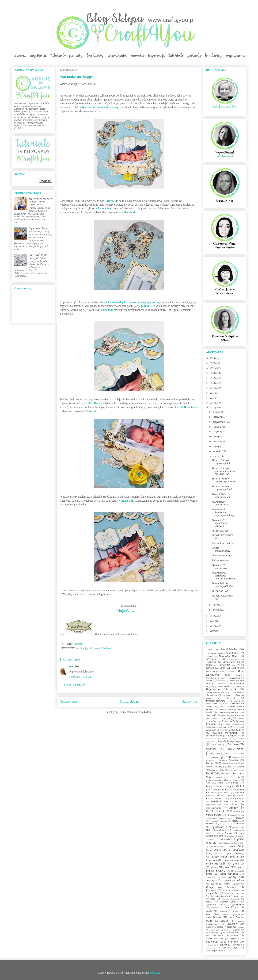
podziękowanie (229, 843)
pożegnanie (219, 846)
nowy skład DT (226, 824)
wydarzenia (233, 935)
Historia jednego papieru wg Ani (221, 462)
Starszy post (190, 702)
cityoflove (221, 684)
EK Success (214, 718)
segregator (229, 893)
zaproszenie (211, 948)
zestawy (210, 951)
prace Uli (222, 871)
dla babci (237, 692)
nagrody (240, 818)
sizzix (212, 899)
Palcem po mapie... (222, 560)
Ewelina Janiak (216, 721)
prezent (238, 871)
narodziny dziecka (219, 821)
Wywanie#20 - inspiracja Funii (221, 496)
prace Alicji (236, 846)
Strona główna (130, 702)
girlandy (221, 730)
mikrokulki (211, 805)
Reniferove (211, 890)
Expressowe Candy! (38, 228)
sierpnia (217, 432)
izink (218, 754)
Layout (235, 783)
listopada (218, 417)
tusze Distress (213, 917)
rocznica (236, 890)
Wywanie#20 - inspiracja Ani (220, 503)
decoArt (234, 689)
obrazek (240, 824)
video (230, 927)
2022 (213, 363)
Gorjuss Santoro (236, 730)
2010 (213, 626)
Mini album (230, 804)
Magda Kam (220, 790)
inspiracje (82, 648)
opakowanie (227, 833)
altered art (212, 659)
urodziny (232, 924)
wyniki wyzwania (214, 939)
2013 (213, 408)
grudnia (217, 412)
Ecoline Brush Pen (235, 716)
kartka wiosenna (234, 770)
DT (216, 704)
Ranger (210, 887)
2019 (213, 378)
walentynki (224, 930)
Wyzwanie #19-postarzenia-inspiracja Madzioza (223, 576)
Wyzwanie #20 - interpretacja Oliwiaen (220, 523)
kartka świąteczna (214, 767)
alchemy (209, 656)
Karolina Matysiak (228, 760)
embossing (227, 718)
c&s (223, 678)
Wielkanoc (234, 933)
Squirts (209, 902)
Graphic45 (234, 736)
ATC (238, 665)
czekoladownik (224, 687)
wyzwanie (233, 942)
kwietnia (217, 451)
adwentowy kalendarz (216, 653)
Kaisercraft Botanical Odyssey (100, 107)
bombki (231, 671)
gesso (209, 730)
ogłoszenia (218, 827)
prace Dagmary (236, 853)
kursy (208, 783)
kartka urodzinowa (235, 767)
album (233, 653)
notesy (235, 821)
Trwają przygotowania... (222, 549)
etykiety (241, 718)
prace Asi (218, 853)
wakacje (212, 930)
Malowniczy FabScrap (223, 543)
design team (211, 692)
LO (90, 648)
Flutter (229, 724)
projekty (232, 877)
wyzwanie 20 (211, 945)
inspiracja (211, 749)
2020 (213, 373)
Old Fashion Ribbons (217, 830)
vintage (241, 927)
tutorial (224, 921)
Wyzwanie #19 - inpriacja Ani (220, 567)
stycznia (217, 610)
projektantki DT (213, 877)
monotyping (211, 818)
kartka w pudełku (217, 770)
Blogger (155, 973)
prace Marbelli (215, 864)
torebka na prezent (231, 914)
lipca (215, 437)
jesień (226, 754)
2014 (213, 403)
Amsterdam (212, 662)
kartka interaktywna (231, 764)
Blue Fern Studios (229, 668)
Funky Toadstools (213, 727)
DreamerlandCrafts (216, 701)
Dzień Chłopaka (226, 710)
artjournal (225, 665)
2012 (213, 616)
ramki (238, 884)
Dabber (238, 687)
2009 (213, 631)
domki (209, 698)
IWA (70, 666)
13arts (209, 650)
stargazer (227, 905)
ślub (227, 907)
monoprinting (235, 815)
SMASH (237, 899)
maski (221, 799)
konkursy (238, 773)
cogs (213, 687)
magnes (227, 793)
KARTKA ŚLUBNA (38, 255)
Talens (209, 911)
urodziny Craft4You (215, 927)
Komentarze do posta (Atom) (136, 712)
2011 (213, 621)
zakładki (237, 945)
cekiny (209, 681)
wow (208, 935)
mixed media (214, 815)
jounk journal (238, 754)
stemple (240, 905)
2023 (213, 358)
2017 (213, 388)
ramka (227, 884)
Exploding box (213, 724)
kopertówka (221, 777)
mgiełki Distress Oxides (224, 802)
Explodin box (233, 721)
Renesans (231, 887)
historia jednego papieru (231, 741)
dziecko (222, 707)
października (219, 422)
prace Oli (238, 864)
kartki (209, 773)
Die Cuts (225, 692)
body (222, 671)
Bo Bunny (211, 671)
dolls (238, 695)
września (217, 427)
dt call (225, 704)
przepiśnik (226, 880)
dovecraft (231, 698)
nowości (210, 824)
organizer (231, 836)
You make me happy (222, 556)
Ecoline (218, 715)
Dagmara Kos (214, 689)
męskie (241, 799)
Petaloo (215, 843)
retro (225, 890)
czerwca (217, 442)
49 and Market (228, 649)
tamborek (223, 911)
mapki (222, 796)
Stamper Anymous (229, 902)
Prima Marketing (229, 874)
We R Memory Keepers (215, 933)
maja (215, 446)
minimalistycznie (213, 808)
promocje (211, 880)
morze (221, 818)
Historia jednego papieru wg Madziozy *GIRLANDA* (224, 471)
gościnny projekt (214, 736)
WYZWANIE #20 (220, 531)
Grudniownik (211, 739)
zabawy (224, 945)
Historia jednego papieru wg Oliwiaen (224, 480)
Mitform (237, 812)
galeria (226, 727)
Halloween (226, 739)
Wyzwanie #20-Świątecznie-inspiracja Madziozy (223, 512)
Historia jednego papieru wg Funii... (223, 488)
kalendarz (236, 757)
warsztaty (236, 930)
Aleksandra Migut (228, 656)
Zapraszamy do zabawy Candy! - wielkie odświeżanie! (40, 202)
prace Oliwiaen (102, 648)
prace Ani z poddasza (229, 850)
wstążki (220, 936)
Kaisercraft (216, 757)
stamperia (211, 905)
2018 (213, 383)
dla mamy (226, 695)
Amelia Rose (233, 659)
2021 (213, 368)
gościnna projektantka (225, 733)
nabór (230, 818)
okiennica (236, 827)
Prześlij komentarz (74, 685)
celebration (220, 681)
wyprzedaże (235, 939)
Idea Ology (233, 744)
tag (237, 907)
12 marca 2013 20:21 (79, 677)
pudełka (240, 880)
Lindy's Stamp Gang (219, 786)
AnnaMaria (229, 662)
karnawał (210, 760)
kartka (210, 763)
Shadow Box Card (222, 896)
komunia (225, 774)
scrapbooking (213, 893)
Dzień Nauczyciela (226, 713)
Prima (209, 874)
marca (216, 456)
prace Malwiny (231, 860)
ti (233, 911)
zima (221, 951)
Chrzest (232, 681)
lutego (216, 605)
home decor (217, 744)
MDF (232, 799)
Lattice (109, 201)
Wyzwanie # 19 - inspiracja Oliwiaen (223, 585)
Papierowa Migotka (232, 839)
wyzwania (212, 942)
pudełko (215, 884)
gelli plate (237, 727)
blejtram (210, 668)
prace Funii (219, 857)
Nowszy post (68, 702)
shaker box (239, 896)
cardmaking (235, 678)
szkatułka (216, 908)
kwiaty (221, 783)
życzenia (230, 951)
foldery (238, 724)
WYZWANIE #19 (220, 591)
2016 (213, 393)
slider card (225, 899)
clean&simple (237, 684)
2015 (213, 398)
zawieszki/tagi (230, 948)
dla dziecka (211, 695)
